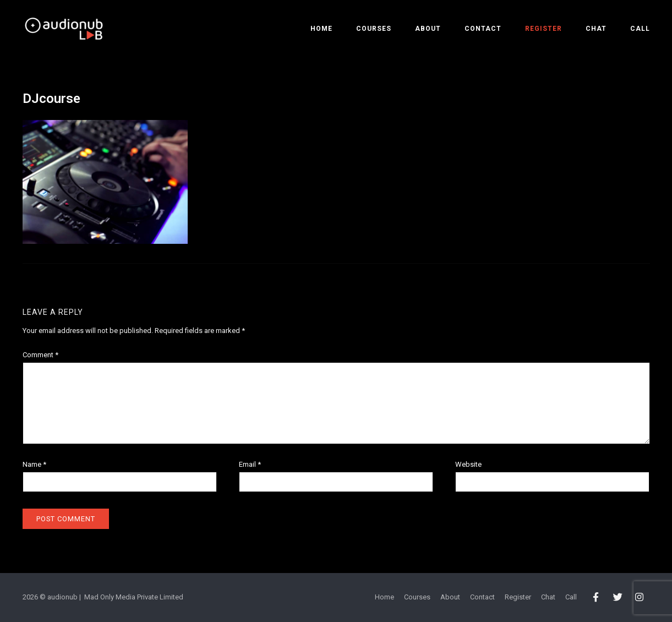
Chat (596, 29)
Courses (374, 29)
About (428, 29)
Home (321, 29)
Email (250, 464)
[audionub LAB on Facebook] (596, 598)
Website (468, 464)
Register (543, 29)
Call (640, 29)
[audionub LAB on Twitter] (618, 598)
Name (34, 464)
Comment (40, 355)
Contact (483, 29)
